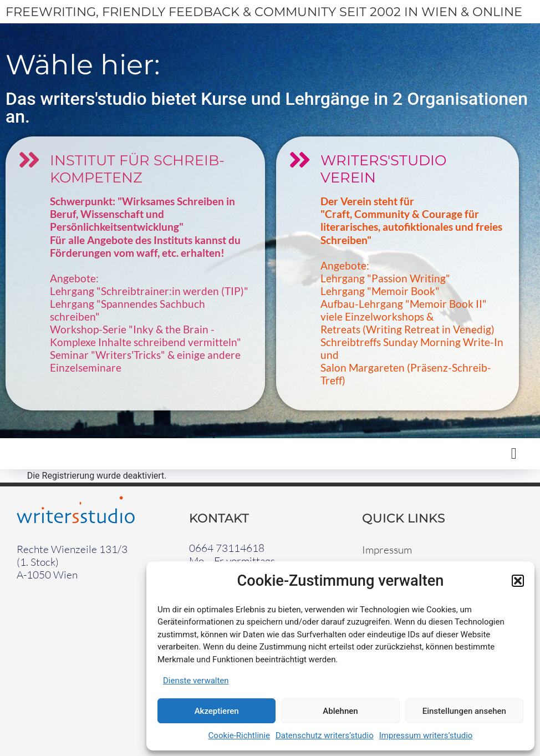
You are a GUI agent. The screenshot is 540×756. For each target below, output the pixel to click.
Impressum (387, 550)
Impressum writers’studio (426, 735)
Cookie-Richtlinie (239, 735)
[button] (518, 581)
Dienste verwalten (196, 681)
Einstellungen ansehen (464, 711)
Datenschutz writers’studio (325, 735)
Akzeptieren (217, 711)
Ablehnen (340, 711)
